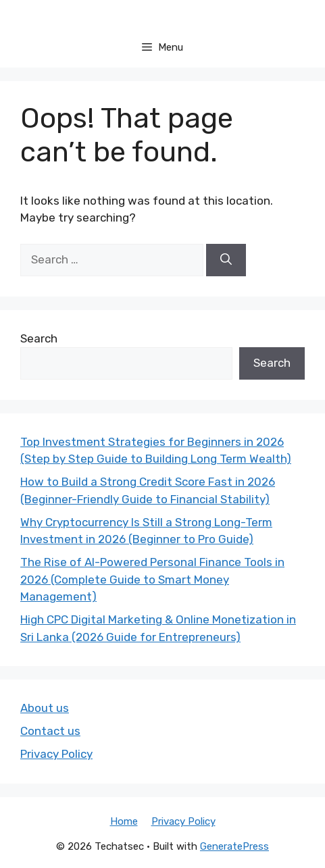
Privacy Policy (56, 754)
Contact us (50, 731)
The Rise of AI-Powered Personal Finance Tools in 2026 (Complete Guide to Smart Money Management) (152, 579)
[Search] (226, 260)
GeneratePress (234, 846)
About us (45, 708)
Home (124, 821)
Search (39, 338)
